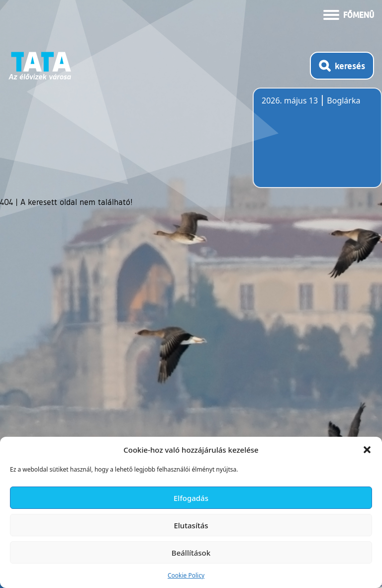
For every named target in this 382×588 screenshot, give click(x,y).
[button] (367, 450)
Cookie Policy (186, 575)
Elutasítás (191, 525)
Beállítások (191, 553)
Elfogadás (191, 498)
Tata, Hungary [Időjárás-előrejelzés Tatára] (317, 144)
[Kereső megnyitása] (342, 66)
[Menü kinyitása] (349, 14)
